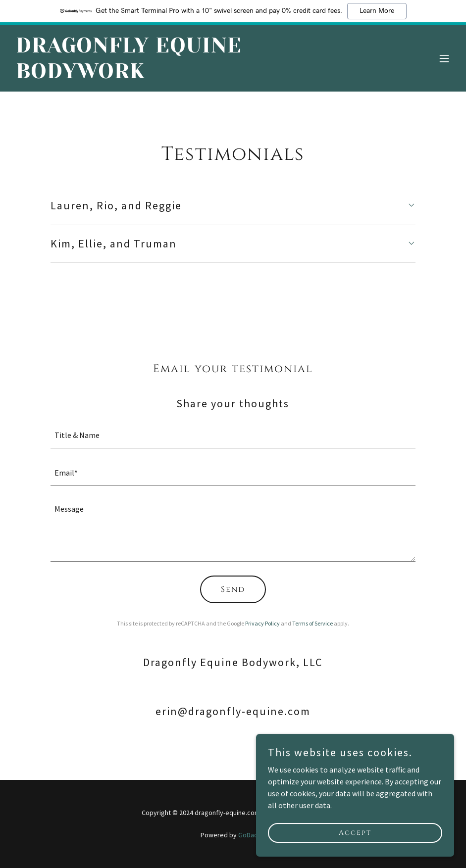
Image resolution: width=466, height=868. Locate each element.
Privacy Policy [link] (262, 623)
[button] (444, 58)
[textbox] (233, 435)
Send (233, 589)
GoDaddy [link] (252, 835)
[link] (167, 75)
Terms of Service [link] (312, 623)
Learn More (377, 11)
